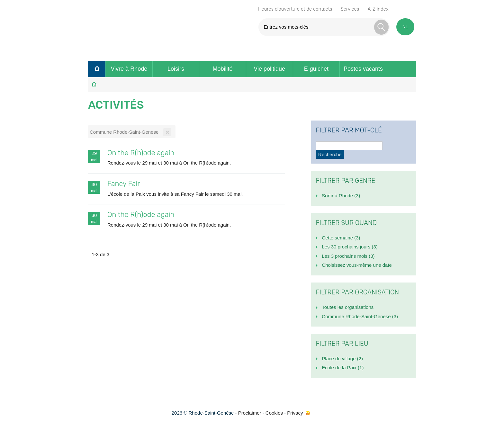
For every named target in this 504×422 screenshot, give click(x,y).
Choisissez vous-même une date (357, 265)
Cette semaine (341, 238)
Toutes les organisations (348, 307)
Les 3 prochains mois (348, 256)
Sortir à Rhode (341, 196)
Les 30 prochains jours (350, 247)
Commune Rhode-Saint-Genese (360, 316)
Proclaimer (250, 413)
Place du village (342, 359)
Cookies (274, 413)
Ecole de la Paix (343, 368)
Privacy (295, 413)
